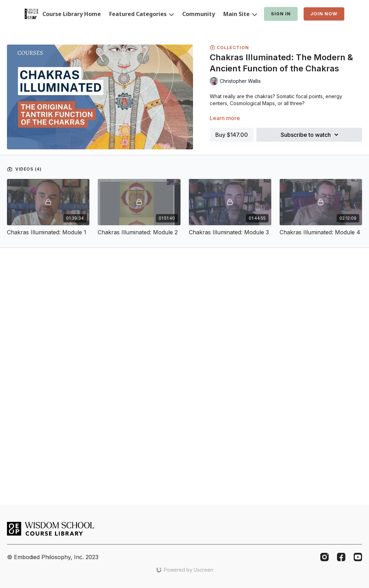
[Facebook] (341, 557)
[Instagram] (324, 557)
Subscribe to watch (311, 135)
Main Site (240, 14)
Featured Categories (142, 14)
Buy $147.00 (232, 135)
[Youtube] (358, 557)
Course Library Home (72, 14)
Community (199, 14)
